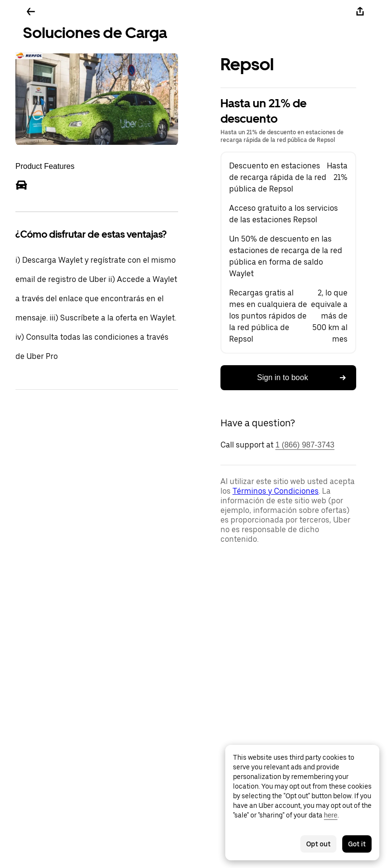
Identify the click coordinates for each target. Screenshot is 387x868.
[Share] (360, 12)
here (331, 815)
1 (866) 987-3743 (305, 445)
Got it (357, 844)
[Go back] (31, 12)
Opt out (318, 844)
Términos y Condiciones (276, 491)
